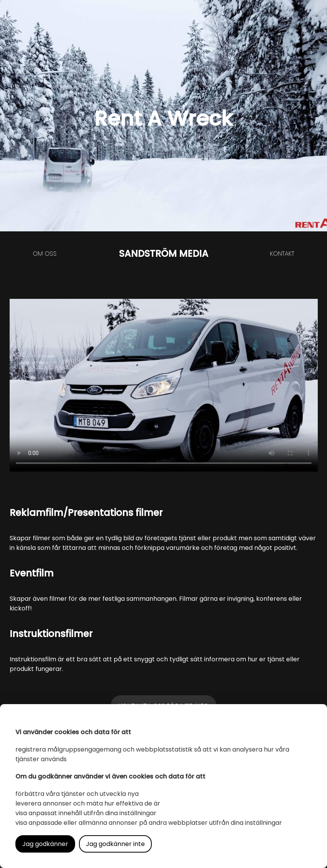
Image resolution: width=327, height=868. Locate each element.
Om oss (45, 254)
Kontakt (282, 254)
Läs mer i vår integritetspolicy (200, 844)
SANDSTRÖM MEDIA (164, 254)
